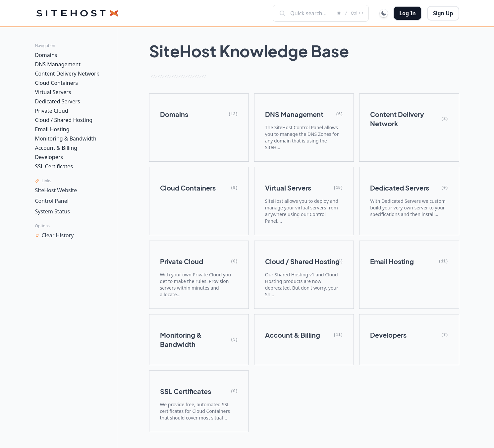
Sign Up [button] (443, 13)
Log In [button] (408, 13)
